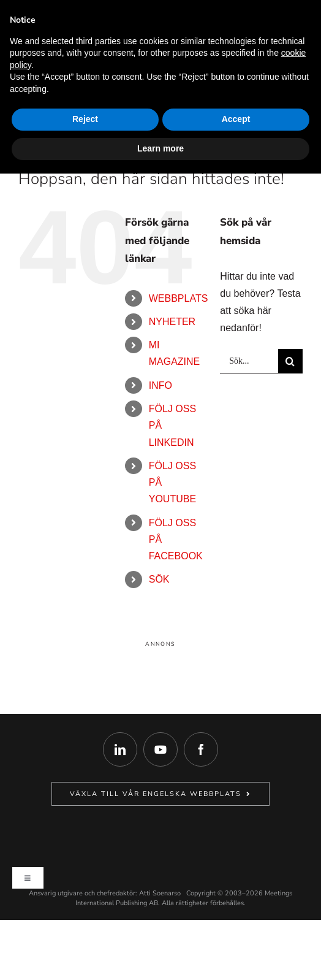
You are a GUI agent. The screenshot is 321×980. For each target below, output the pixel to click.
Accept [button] (236, 119)
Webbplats (179, 298)
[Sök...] (249, 361)
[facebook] (201, 749)
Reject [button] (85, 119)
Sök (159, 579)
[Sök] (290, 361)
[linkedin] (120, 749)
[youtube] (160, 749)
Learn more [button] (160, 148)
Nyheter (172, 322)
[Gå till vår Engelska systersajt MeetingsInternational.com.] (160, 794)
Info (160, 385)
